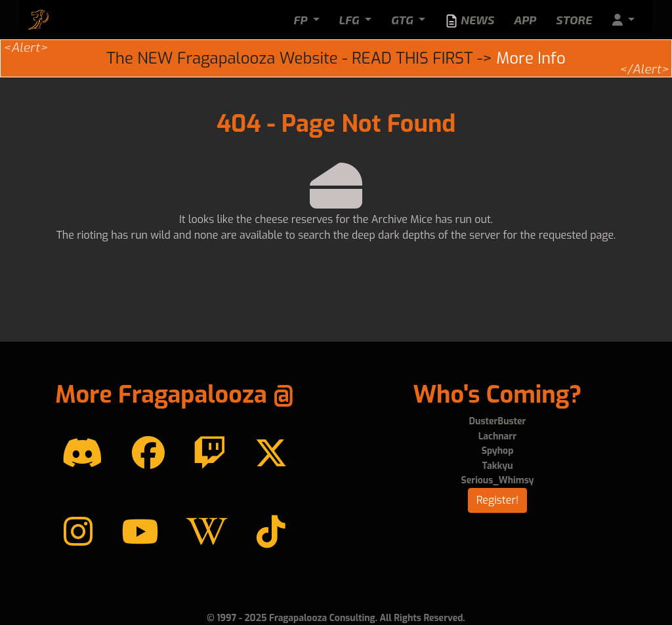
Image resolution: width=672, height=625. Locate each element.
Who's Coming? (497, 395)
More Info (531, 58)
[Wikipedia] (207, 533)
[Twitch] (209, 454)
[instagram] (78, 533)
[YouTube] (140, 533)
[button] (623, 20)
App (525, 20)
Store (574, 20)
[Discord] (82, 454)
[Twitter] (271, 454)
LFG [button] (351, 20)
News (470, 20)
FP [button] (302, 20)
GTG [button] (404, 20)
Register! (498, 500)
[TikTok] (271, 533)
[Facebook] (148, 454)
